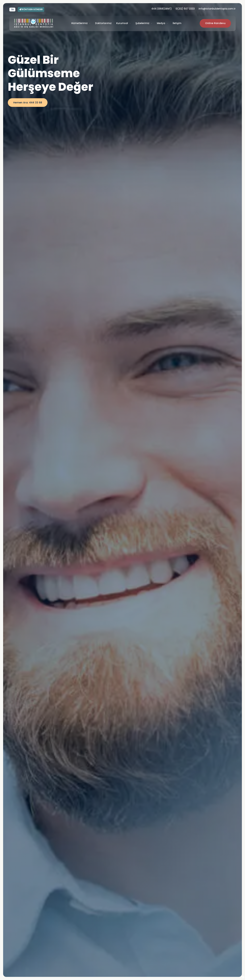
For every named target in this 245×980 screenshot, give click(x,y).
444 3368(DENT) (162, 9)
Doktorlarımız (103, 23)
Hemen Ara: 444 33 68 (28, 103)
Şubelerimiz (142, 23)
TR (12, 10)
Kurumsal (122, 23)
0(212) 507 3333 (185, 9)
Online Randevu (215, 23)
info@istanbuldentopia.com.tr (217, 9)
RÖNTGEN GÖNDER (31, 9)
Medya (161, 23)
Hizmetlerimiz (79, 23)
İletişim (177, 23)
